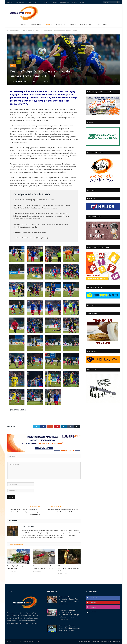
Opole (13, 66)
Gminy (22, 25)
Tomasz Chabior (17, 82)
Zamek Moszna (101, 25)
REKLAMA (10, 2)
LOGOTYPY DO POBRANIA (61, 2)
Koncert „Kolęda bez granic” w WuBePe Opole (18, 567)
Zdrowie (73, 25)
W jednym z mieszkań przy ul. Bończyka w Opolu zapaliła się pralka (69, 568)
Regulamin (116, 641)
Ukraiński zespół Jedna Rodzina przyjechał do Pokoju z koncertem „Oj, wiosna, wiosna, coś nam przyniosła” (25, 512)
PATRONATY (47, 2)
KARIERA (29, 2)
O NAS (82, 2)
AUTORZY (37, 2)
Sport (48, 25)
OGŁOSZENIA (20, 2)
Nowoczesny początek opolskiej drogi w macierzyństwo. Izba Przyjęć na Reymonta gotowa (69, 614)
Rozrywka (60, 25)
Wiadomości (35, 25)
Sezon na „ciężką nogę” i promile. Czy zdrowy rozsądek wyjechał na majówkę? (69, 628)
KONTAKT (74, 2)
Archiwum (82, 641)
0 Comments (45, 82)
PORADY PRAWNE (86, 25)
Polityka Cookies (106, 641)
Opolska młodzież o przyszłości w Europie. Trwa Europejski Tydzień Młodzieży (69, 599)
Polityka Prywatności (93, 641)
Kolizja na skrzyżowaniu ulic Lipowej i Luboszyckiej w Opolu (43, 567)
